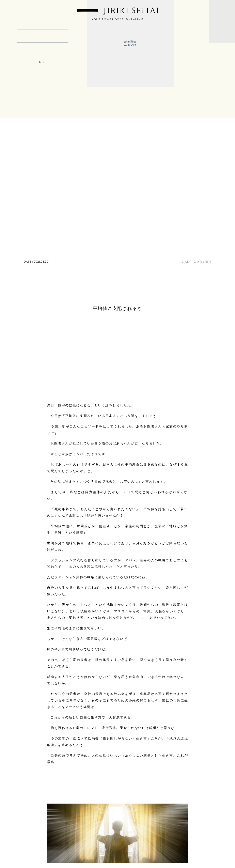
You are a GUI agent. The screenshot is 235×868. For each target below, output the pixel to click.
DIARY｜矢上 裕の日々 (196, 262)
